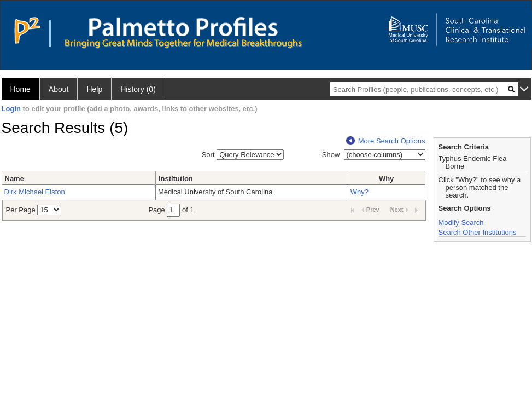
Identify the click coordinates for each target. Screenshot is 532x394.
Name (14, 179)
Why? (359, 192)
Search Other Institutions (478, 232)
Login (11, 109)
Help (94, 89)
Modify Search (461, 222)
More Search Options (386, 141)
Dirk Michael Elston (35, 192)
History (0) (138, 89)
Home (21, 89)
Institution (176, 179)
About (59, 89)
